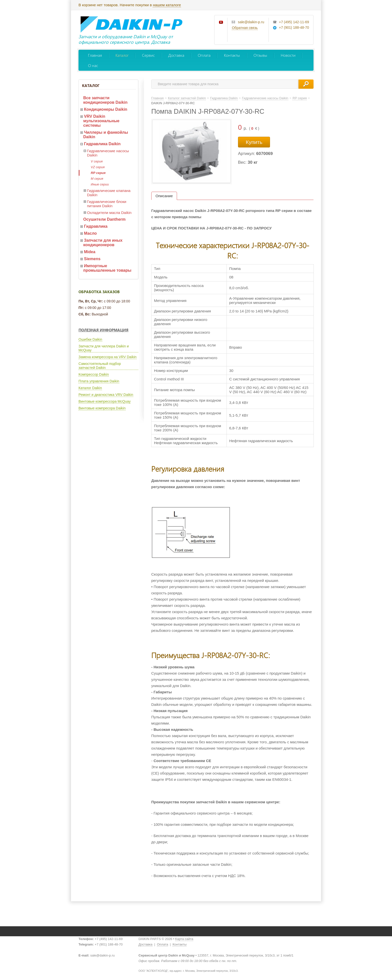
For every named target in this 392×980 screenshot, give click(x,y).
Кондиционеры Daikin (106, 109)
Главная (95, 55)
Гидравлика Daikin (102, 144)
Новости (288, 55)
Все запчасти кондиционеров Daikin (105, 100)
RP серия (98, 173)
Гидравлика (96, 226)
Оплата (204, 55)
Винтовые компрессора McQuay (104, 401)
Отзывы (260, 55)
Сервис (148, 55)
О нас (93, 65)
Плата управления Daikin (99, 381)
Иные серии (100, 184)
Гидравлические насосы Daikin (108, 153)
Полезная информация (103, 330)
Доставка (176, 55)
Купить (254, 142)
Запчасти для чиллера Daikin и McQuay (104, 348)
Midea (90, 252)
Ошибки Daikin (90, 339)
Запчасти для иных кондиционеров (103, 243)
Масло (90, 233)
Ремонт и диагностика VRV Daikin (106, 395)
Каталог (122, 55)
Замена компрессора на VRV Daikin (107, 357)
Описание (164, 196)
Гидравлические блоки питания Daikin (107, 204)
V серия (97, 161)
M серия (97, 179)
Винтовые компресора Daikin (102, 408)
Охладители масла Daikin (109, 213)
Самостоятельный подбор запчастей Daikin (100, 366)
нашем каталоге (167, 5)
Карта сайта (184, 939)
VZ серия (98, 167)
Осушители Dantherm (104, 219)
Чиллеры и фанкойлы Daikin (106, 135)
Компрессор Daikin (94, 374)
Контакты (232, 55)
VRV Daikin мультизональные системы (101, 121)
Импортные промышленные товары (107, 268)
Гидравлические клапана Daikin (109, 193)
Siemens (92, 259)
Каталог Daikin (90, 388)
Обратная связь (245, 28)
